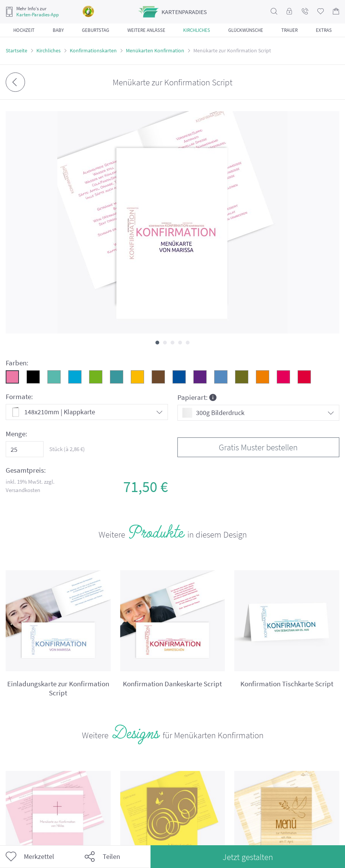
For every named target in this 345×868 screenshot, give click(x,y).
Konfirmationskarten (93, 50)
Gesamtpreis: (26, 470)
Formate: (19, 397)
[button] (157, 343)
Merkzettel (30, 857)
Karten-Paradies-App (38, 15)
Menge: (16, 434)
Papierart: (197, 397)
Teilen (102, 857)
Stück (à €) (67, 449)
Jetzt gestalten (248, 857)
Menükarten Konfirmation (155, 50)
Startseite (16, 50)
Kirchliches (49, 50)
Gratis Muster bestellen (258, 447)
